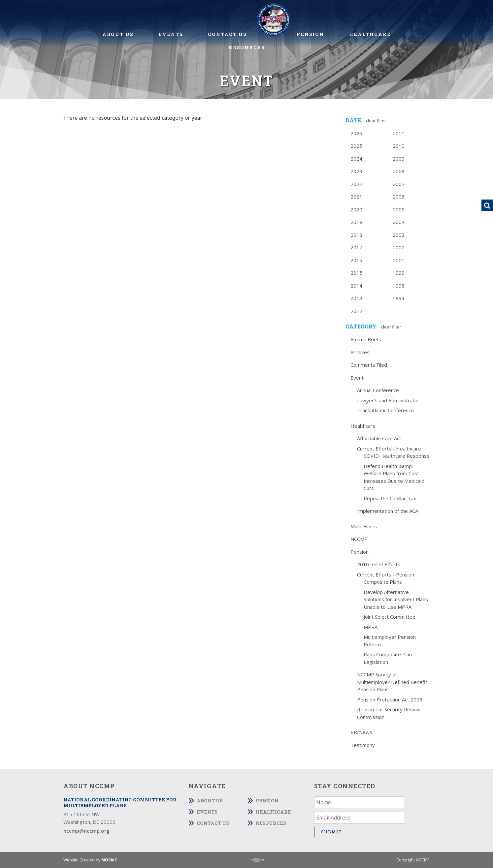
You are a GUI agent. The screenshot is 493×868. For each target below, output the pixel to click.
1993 (399, 298)
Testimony (363, 745)
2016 (356, 260)
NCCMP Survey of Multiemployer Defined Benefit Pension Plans (392, 682)
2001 (399, 260)
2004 (399, 222)
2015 (356, 273)
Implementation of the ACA (388, 511)
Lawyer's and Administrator (388, 400)
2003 (399, 235)
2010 (399, 146)
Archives (360, 352)
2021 (356, 197)
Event (357, 378)
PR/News (361, 732)
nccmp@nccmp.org (86, 831)
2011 (399, 133)
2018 (356, 235)
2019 (356, 222)
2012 (356, 311)
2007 (399, 184)
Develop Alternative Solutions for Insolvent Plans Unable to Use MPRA (396, 599)
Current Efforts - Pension (386, 574)
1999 (399, 273)
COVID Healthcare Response (397, 456)
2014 (356, 286)
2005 (399, 209)
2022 (356, 184)
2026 (356, 133)
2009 (399, 159)
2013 (356, 298)
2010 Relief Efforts (379, 564)
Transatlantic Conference (385, 410)
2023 (356, 171)
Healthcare (370, 34)
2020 (356, 209)
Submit (332, 832)
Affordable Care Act (379, 438)
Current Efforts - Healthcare (389, 449)
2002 (399, 247)
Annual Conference (378, 390)
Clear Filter (376, 121)
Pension (310, 34)
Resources (247, 47)
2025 (356, 146)
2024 (356, 159)
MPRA (371, 627)
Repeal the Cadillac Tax (390, 498)
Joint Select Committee (390, 617)
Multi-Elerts (364, 526)
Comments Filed (369, 365)
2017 (356, 247)
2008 (399, 171)
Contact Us (227, 34)
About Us (118, 34)
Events (171, 34)
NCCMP (359, 539)
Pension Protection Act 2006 (390, 699)
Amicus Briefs (366, 339)
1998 (399, 286)
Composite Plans (383, 582)
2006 (399, 197)
